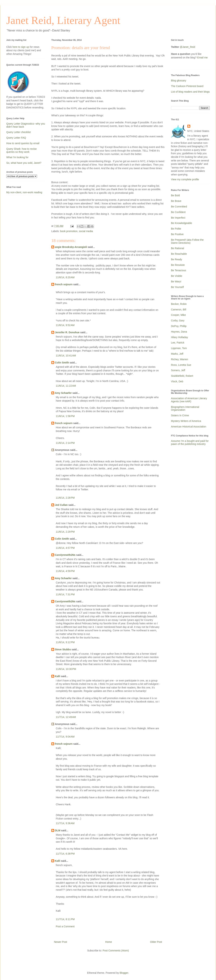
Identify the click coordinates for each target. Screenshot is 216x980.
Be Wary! (176, 281)
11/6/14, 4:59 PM (65, 571)
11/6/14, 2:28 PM (65, 498)
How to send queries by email (23, 143)
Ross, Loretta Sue (181, 365)
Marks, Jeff (177, 354)
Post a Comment (65, 926)
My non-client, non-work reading (24, 192)
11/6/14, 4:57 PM (65, 548)
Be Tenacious (179, 270)
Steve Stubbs (63, 649)
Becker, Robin (179, 304)
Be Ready (176, 259)
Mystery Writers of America (186, 421)
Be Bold (175, 195)
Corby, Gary (178, 320)
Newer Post (60, 942)
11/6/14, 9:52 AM (65, 325)
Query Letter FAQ (16, 138)
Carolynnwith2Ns (65, 555)
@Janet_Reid (187, 47)
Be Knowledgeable (182, 223)
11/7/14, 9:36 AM (65, 823)
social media (86, 231)
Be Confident (178, 212)
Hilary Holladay (179, 337)
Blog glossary (179, 81)
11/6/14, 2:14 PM (65, 443)
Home (108, 942)
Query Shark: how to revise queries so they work (22, 150)
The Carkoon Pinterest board (187, 86)
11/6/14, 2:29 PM (65, 532)
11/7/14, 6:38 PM (65, 854)
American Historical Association (189, 427)
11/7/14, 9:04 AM (65, 737)
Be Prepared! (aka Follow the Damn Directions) (187, 241)
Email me (202, 58)
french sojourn (64, 284)
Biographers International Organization (185, 408)
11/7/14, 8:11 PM (65, 919)
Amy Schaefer (63, 393)
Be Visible (177, 276)
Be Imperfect (178, 218)
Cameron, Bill (179, 310)
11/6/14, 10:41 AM (66, 356)
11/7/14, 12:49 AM (66, 717)
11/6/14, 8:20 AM (65, 277)
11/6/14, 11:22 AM (66, 386)
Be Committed (179, 207)
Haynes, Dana (179, 332)
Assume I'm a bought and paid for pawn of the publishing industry (190, 442)
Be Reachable (179, 254)
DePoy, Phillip (179, 326)
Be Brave (176, 201)
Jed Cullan (61, 505)
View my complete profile (185, 179)
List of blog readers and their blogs (190, 92)
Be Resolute (178, 265)
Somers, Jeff (178, 370)
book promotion (69, 231)
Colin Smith (62, 363)
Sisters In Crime (180, 415)
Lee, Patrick (178, 343)
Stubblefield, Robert (182, 376)
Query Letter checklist (18, 132)
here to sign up (21, 47)
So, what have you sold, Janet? (24, 163)
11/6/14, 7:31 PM (65, 594)
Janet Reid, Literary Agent (63, 20)
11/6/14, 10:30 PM (66, 669)
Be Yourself (177, 287)
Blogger (124, 973)
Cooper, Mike (178, 315)
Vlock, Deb (177, 381)
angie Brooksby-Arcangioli (71, 247)
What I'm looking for (17, 157)
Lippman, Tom (179, 348)
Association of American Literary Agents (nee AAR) (189, 400)
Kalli (58, 676)
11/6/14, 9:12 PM (65, 642)
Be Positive (177, 234)
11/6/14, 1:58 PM (65, 416)
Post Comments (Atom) (116, 951)
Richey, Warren (180, 359)
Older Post (156, 942)
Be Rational (177, 248)
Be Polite (176, 229)
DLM (58, 830)
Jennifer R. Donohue (67, 332)
